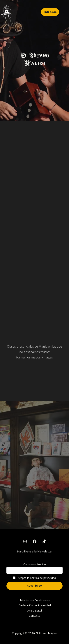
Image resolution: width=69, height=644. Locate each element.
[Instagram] (25, 541)
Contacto (35, 616)
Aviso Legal (35, 610)
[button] (50, 12)
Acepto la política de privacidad (34, 578)
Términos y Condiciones (35, 600)
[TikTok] (44, 541)
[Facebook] (35, 541)
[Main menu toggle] (65, 12)
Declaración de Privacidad (35, 605)
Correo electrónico (35, 564)
